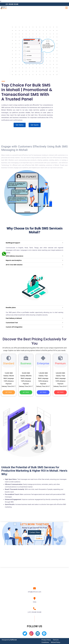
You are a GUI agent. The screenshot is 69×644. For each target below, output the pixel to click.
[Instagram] (31, 634)
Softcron (14, 640)
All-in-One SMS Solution (14, 265)
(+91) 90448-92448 (34, 612)
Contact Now (35, 532)
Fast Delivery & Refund (14, 318)
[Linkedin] (38, 634)
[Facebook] (44, 634)
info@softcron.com (35, 592)
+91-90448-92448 (12, 4)
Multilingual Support (13, 243)
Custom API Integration (14, 327)
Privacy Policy (46, 640)
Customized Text (12, 323)
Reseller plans (11, 308)
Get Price (9, 392)
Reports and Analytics (14, 260)
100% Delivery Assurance (14, 256)
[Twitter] (25, 634)
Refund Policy (56, 642)
